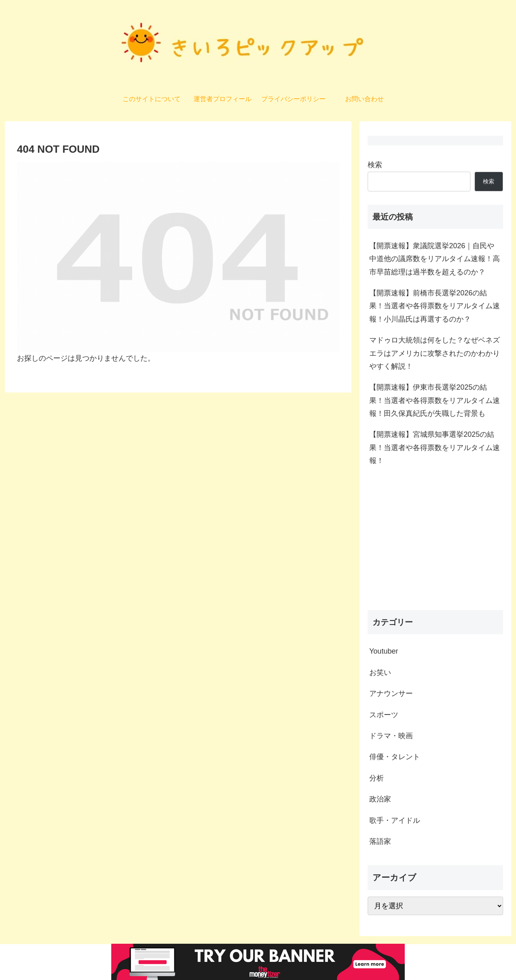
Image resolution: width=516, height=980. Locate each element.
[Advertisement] (435, 541)
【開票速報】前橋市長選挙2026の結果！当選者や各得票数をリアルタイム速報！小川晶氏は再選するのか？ (435, 306)
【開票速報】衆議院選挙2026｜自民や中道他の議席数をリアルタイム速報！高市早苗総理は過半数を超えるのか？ (435, 259)
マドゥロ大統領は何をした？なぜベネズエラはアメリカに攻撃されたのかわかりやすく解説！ (435, 353)
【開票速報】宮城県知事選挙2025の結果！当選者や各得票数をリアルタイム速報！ (435, 447)
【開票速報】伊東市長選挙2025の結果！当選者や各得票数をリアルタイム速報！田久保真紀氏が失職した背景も (435, 400)
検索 (375, 165)
